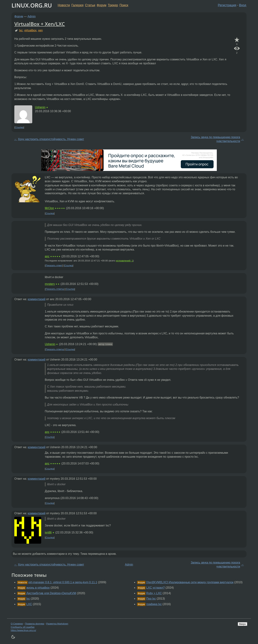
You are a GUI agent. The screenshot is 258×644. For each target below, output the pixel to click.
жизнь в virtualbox (38, 588)
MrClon (49, 208)
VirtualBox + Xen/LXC (40, 24)
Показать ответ (54, 265)
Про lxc (151, 599)
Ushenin (40, 107)
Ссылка (19, 127)
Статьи (90, 5)
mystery (50, 284)
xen (40, 30)
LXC (29, 604)
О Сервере (17, 624)
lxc (21, 30)
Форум (101, 5)
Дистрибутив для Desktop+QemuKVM (51, 593)
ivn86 (48, 532)
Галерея (77, 5)
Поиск (124, 5)
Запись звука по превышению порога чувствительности (215, 139)
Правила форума (35, 624)
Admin (32, 16)
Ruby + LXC (154, 593)
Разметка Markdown (57, 624)
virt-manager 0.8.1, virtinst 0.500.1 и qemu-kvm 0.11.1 (63, 582)
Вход (243, 5)
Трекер (113, 5)
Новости (64, 5)
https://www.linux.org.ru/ (23, 630)
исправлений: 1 (124, 261)
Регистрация (227, 5)
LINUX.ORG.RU (32, 5)
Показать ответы (55, 289)
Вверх (243, 624)
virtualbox (30, 30)
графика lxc (154, 604)
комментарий (37, 299)
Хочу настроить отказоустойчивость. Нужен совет (51, 139)
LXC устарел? (155, 588)
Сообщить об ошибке (23, 627)
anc (47, 256)
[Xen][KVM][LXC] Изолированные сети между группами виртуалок (190, 582)
